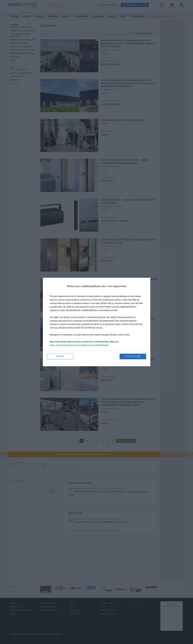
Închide (60, 356)
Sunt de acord (133, 356)
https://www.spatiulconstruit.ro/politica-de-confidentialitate (79, 345)
